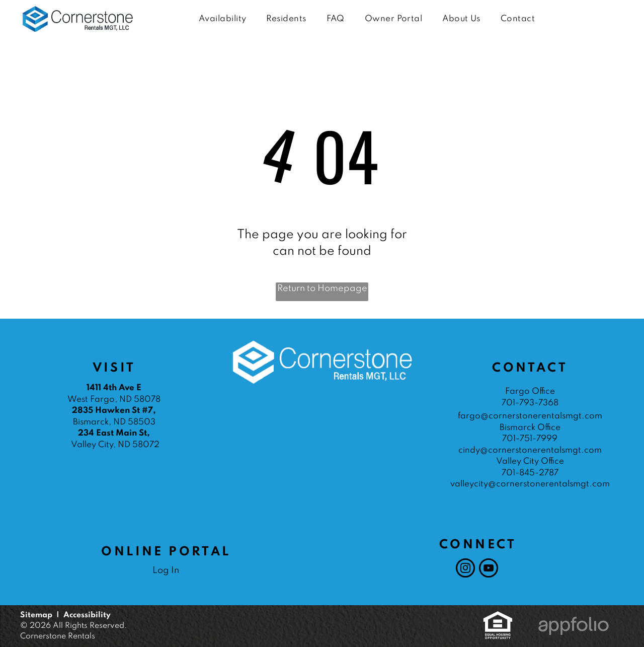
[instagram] (465, 569)
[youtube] (489, 569)
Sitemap (36, 615)
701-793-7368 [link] (530, 403)
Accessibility (87, 615)
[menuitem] (222, 19)
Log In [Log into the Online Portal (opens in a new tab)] (166, 570)
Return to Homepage (322, 289)
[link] (498, 616)
